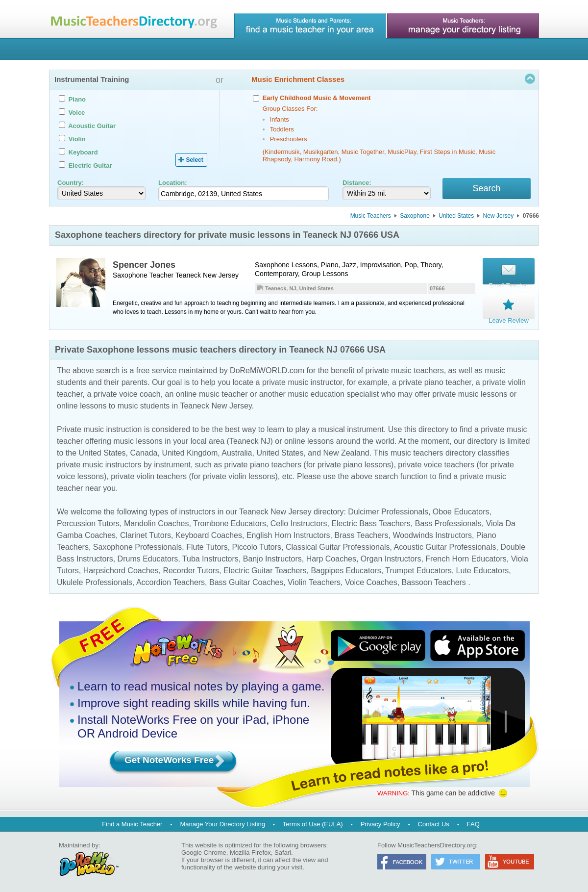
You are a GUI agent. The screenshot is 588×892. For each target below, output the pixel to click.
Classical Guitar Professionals (338, 547)
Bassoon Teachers (434, 582)
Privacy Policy (380, 824)
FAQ (473, 824)
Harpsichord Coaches (121, 570)
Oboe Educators (461, 511)
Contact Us (434, 824)
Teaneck (188, 277)
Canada (144, 452)
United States (456, 217)
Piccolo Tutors (257, 547)
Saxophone (415, 217)
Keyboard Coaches (209, 535)
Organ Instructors (391, 558)
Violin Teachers (314, 582)
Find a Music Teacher (132, 824)
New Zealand (346, 452)
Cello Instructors (299, 523)
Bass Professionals (448, 523)
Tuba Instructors (210, 558)
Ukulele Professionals (95, 582)
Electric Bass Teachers (371, 523)
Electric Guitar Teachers (265, 570)
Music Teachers (371, 217)
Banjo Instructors (272, 558)
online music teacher (212, 394)
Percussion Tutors (88, 523)
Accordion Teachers (171, 582)
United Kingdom (190, 452)
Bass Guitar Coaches (246, 582)
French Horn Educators (466, 558)
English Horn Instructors (288, 535)
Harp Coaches (331, 558)
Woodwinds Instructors (432, 535)
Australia (237, 452)
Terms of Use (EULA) (313, 824)
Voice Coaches (371, 582)
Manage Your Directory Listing (222, 824)
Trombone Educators (230, 523)
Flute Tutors (207, 547)
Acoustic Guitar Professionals (445, 547)
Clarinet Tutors (146, 535)
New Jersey (499, 217)
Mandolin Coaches (157, 523)
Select (194, 160)
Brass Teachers (362, 535)
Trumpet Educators (418, 570)
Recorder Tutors (191, 570)
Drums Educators (148, 558)
